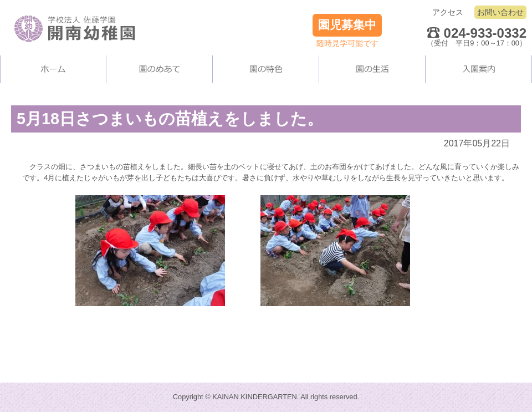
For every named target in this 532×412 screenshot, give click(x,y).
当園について (160, 69)
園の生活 (372, 69)
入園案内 (479, 69)
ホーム (53, 69)
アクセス (448, 12)
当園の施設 (266, 69)
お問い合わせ (500, 12)
